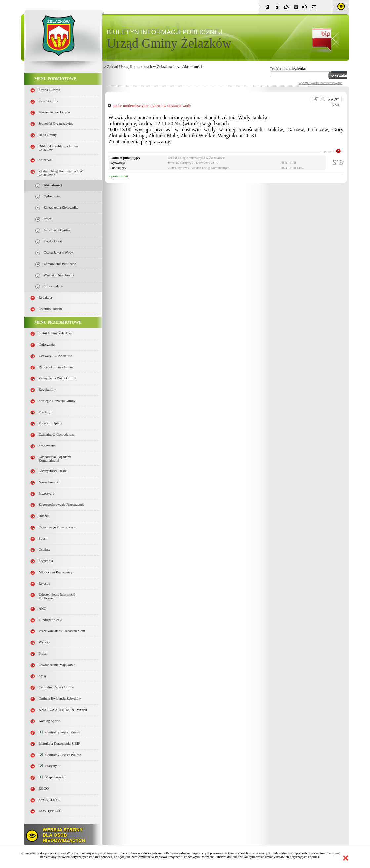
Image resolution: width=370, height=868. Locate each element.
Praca (48, 219)
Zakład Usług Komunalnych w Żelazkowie (141, 67)
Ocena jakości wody (58, 253)
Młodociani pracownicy (56, 572)
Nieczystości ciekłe (53, 471)
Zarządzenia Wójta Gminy (57, 378)
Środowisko (47, 446)
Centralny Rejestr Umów (56, 687)
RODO (44, 788)
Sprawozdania (54, 286)
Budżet (44, 516)
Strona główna (49, 90)
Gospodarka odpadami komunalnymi (55, 459)
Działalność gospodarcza (57, 434)
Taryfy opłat (53, 241)
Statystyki (49, 766)
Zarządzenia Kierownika (61, 208)
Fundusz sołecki (50, 620)
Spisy (43, 676)
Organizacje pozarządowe (57, 527)
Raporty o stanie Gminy (56, 367)
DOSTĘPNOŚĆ (50, 811)
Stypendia (46, 561)
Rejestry (45, 583)
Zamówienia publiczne (60, 264)
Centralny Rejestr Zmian (59, 732)
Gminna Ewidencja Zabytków (60, 698)
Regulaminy (47, 390)
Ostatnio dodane (51, 309)
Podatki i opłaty (50, 423)
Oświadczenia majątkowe (57, 665)
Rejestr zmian (118, 176)
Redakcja (45, 298)
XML (336, 105)
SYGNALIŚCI (49, 800)
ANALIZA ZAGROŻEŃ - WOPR (63, 710)
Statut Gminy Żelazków (56, 333)
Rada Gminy (48, 135)
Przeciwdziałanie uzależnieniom (62, 631)
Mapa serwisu (52, 777)
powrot (329, 151)
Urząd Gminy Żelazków (169, 43)
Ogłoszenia (52, 196)
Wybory (44, 642)
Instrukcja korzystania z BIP (59, 743)
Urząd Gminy (48, 101)
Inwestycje (46, 493)
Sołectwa (45, 160)
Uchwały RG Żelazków (55, 356)
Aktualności (53, 185)
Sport (42, 538)
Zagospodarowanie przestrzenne (62, 505)
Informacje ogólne (57, 230)
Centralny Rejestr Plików (60, 755)
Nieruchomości (49, 482)
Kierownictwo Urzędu (54, 112)
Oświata (44, 550)
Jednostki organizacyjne (56, 124)
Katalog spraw (49, 721)
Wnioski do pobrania (59, 275)
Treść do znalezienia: (288, 69)
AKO (42, 608)
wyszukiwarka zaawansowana (320, 83)
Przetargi (45, 412)
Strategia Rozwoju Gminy (57, 401)
